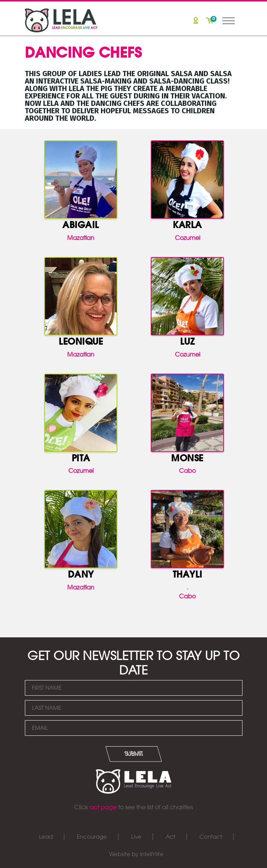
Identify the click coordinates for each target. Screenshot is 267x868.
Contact (211, 837)
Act (170, 837)
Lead (46, 837)
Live (136, 837)
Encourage (92, 837)
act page (103, 807)
